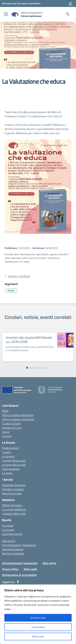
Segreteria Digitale (13, 549)
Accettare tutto (38, 618)
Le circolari (8, 530)
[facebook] (18, 582)
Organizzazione (11, 469)
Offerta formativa (12, 505)
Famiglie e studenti (13, 489)
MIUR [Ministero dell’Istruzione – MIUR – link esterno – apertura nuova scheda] (5, 411)
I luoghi (6, 452)
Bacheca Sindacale (13, 553)
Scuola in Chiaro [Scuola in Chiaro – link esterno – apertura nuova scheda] (11, 423)
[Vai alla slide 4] (39, 368)
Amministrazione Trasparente (19, 545)
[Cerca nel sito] (68, 14)
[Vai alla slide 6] (46, 368)
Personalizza (38, 627)
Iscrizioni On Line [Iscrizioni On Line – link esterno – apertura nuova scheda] (12, 428)
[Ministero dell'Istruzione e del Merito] (21, 3)
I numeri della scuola (14, 460)
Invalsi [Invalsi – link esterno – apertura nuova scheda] (6, 432)
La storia (7, 473)
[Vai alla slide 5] (42, 368)
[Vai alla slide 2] (31, 368)
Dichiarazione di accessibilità (19, 575)
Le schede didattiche (14, 509)
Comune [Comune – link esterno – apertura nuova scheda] (7, 436)
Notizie (11, 290)
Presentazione (10, 448)
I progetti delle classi (14, 514)
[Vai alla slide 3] (35, 368)
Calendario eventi (12, 534)
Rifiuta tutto (38, 636)
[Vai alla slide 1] (27, 368)
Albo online (9, 541)
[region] (38, 614)
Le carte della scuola (14, 465)
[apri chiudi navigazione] (6, 14)
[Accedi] (71, 3)
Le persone (8, 456)
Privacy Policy (10, 569)
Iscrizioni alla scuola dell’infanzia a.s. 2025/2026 (29, 339)
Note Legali (30, 569)
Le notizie (8, 526)
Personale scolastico (14, 485)
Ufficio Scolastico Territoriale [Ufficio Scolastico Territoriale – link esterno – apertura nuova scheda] (18, 419)
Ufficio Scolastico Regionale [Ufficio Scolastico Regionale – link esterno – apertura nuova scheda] (18, 415)
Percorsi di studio (12, 493)
